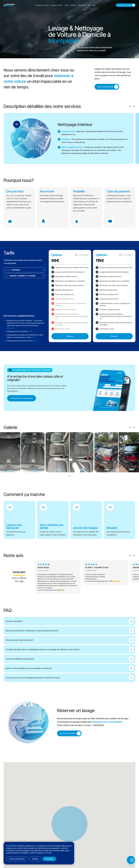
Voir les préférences (17, 859)
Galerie (73, 5)
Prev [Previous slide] (130, 106)
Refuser (35, 859)
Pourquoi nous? (57, 5)
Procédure (82, 5)
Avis (89, 5)
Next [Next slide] (134, 106)
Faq (94, 5)
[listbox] (24, 270)
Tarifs (67, 5)
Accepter (49, 859)
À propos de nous (42, 5)
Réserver (70, 336)
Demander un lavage (125, 5)
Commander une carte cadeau (22, 398)
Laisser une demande (105, 87)
